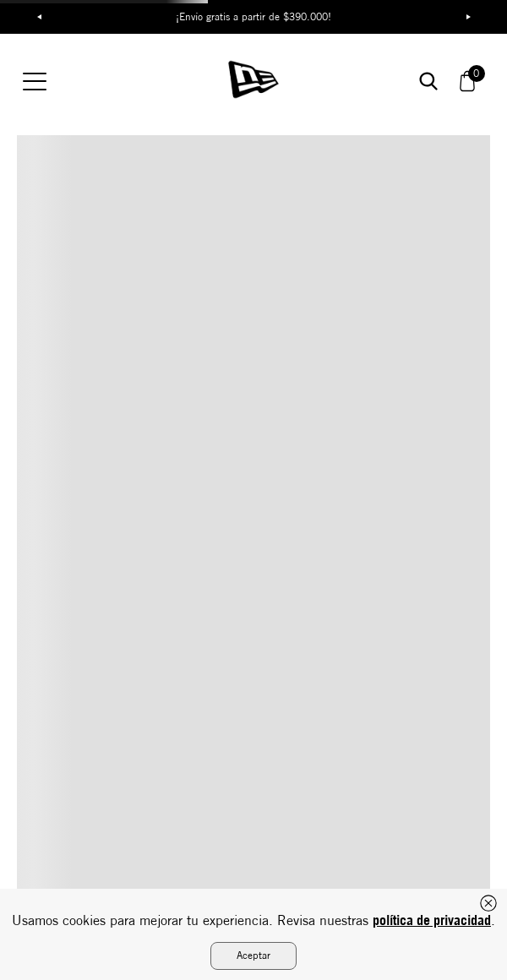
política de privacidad (432, 920)
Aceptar (253, 955)
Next (468, 17)
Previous (39, 17)
